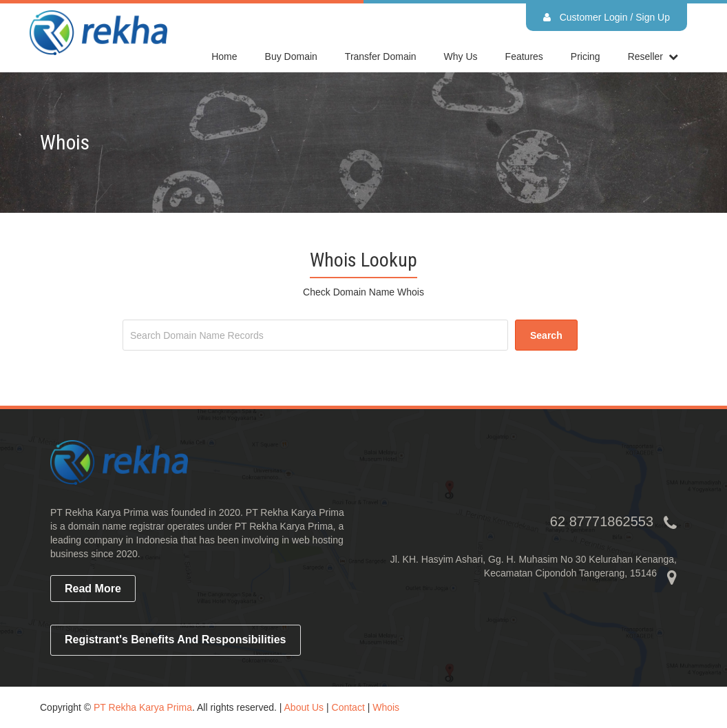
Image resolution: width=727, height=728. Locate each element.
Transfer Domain (381, 56)
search (546, 335)
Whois (386, 707)
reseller (645, 56)
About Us (304, 707)
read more (93, 589)
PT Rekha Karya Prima (143, 707)
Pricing (586, 56)
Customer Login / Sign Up (607, 17)
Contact (348, 707)
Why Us (461, 56)
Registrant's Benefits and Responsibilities (176, 639)
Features (524, 56)
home (224, 56)
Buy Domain (291, 56)
